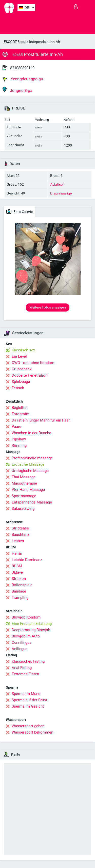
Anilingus (20, 649)
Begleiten (20, 408)
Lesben (18, 541)
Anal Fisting (22, 668)
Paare (16, 427)
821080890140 (22, 68)
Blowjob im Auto (26, 636)
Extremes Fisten (25, 674)
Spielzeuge (21, 382)
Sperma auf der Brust (29, 700)
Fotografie (20, 414)
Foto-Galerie (20, 211)
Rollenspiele (22, 585)
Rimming (19, 445)
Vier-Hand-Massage (28, 490)
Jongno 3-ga (17, 90)
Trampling (20, 598)
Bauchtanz (20, 535)
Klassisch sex (23, 350)
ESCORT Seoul (15, 42)
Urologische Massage (30, 471)
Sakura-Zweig (23, 509)
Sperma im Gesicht (28, 706)
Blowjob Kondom (26, 617)
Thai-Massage (24, 477)
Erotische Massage (28, 464)
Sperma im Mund (26, 694)
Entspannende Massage (32, 502)
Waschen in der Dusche (31, 433)
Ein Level (19, 356)
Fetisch (18, 388)
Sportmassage (24, 496)
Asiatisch (57, 184)
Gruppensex (22, 369)
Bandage (19, 591)
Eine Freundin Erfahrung (32, 624)
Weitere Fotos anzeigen (48, 307)
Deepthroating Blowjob (31, 630)
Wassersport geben (28, 726)
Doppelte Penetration (30, 375)
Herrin (17, 553)
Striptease (20, 528)
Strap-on (19, 579)
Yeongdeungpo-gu (23, 79)
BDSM (17, 566)
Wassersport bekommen (32, 732)
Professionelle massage (32, 458)
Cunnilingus (22, 642)
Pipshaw (19, 439)
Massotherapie (24, 483)
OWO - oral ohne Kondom (33, 363)
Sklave (17, 572)
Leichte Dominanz (27, 560)
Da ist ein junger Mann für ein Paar (41, 420)
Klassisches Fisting (28, 661)
